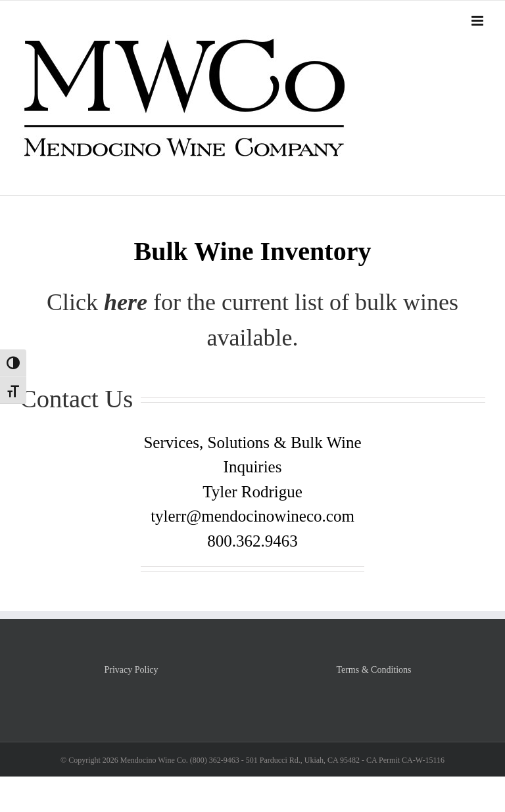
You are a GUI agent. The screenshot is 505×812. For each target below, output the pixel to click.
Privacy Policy (131, 670)
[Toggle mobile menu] (478, 21)
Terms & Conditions (373, 670)
